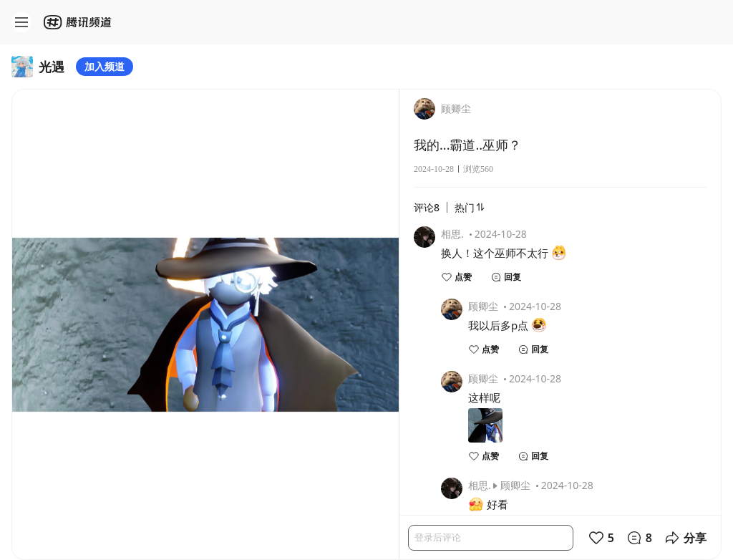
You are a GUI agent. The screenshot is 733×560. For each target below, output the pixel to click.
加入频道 (105, 66)
